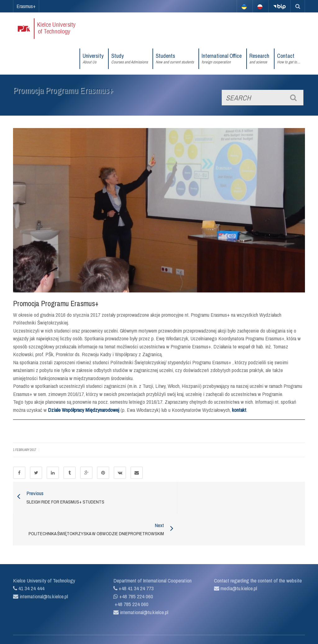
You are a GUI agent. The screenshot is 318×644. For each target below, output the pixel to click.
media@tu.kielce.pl (238, 562)
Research (259, 59)
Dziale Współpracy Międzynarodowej (84, 410)
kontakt (239, 410)
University (93, 59)
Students (175, 59)
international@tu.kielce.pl (43, 570)
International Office (222, 59)
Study (129, 59)
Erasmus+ (26, 6)
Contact (289, 59)
